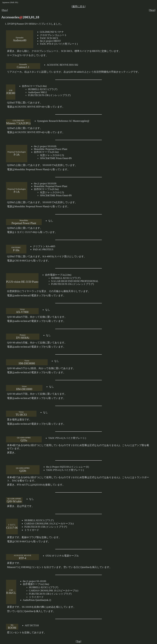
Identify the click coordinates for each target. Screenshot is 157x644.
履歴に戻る (78, 7)
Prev (5, 10)
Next (152, 10)
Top (79, 641)
